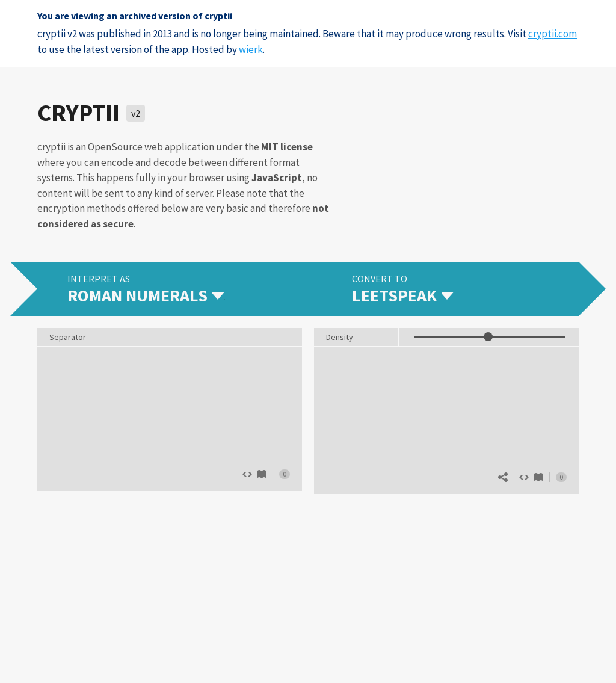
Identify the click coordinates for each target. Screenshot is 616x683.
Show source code (524, 477)
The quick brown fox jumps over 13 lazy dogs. (170, 418)
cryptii (79, 113)
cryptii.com (553, 34)
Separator (68, 337)
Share (503, 477)
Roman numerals (262, 474)
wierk (251, 49)
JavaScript (277, 178)
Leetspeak (538, 477)
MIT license (287, 147)
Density (340, 337)
